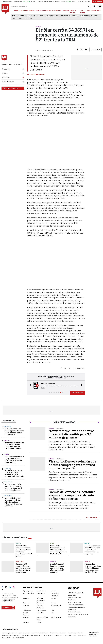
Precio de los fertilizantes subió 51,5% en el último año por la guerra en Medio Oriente (58, 550)
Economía (54, 598)
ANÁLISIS (66, 10)
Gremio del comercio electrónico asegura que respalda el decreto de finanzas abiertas (72, 495)
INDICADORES (92, 10)
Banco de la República (63, 16)
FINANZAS (17, 10)
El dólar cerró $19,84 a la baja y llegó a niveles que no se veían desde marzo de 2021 (14, 460)
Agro (52, 543)
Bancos (7, 440)
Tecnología (8, 482)
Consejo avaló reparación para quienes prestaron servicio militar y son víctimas (23, 568)
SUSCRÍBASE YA (77, 393)
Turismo (87, 562)
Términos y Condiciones (76, 605)
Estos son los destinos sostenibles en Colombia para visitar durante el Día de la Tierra (93, 568)
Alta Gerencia (41, 591)
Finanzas (53, 562)
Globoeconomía (56, 605)
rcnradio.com (59, 635)
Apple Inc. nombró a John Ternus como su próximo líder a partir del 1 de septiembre (14, 487)
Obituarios (40, 613)
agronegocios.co (24, 633)
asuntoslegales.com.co (9, 633)
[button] (30, 385)
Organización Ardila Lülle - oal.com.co (94, 634)
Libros (20, 19)
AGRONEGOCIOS (57, 10)
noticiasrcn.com (71, 635)
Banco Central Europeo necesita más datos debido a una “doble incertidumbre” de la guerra (24, 551)
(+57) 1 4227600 (7, 601)
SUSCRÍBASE (97, 2)
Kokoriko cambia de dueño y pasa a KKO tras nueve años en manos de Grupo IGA (14, 432)
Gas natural (28, 19)
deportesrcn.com (18, 638)
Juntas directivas (86, 16)
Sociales (26, 622)
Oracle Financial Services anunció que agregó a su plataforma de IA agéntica (57, 568)
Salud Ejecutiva (56, 617)
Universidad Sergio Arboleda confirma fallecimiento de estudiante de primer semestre (13, 502)
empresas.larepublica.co (40, 633)
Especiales (40, 603)
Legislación (20, 562)
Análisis (53, 591)
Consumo (26, 598)
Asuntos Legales (28, 593)
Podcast (26, 617)
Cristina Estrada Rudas (36, 74)
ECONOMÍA (25, 10)
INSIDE (99, 10)
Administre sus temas (10, 88)
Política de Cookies (74, 612)
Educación (8, 496)
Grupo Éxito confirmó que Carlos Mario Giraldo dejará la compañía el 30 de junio (14, 473)
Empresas (26, 603)
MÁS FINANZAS (92, 517)
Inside (53, 610)
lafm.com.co (82, 635)
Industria (8, 426)
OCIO (38, 10)
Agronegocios (28, 591)
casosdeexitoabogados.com (11, 635)
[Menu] (12, 10)
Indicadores (27, 610)
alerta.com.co (6, 638)
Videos (39, 622)
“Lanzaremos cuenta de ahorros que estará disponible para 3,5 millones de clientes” (14, 446)
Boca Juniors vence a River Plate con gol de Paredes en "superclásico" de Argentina (93, 550)
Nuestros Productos (74, 597)
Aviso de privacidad (74, 602)
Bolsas (7, 454)
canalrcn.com (48, 635)
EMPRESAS (32, 10)
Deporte (87, 543)
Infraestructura (41, 610)
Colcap (96, 16)
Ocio (52, 613)
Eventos (53, 603)
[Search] (88, 6)
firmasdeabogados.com (58, 633)
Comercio (8, 468)
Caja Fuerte (41, 593)
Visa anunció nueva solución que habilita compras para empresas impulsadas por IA (72, 465)
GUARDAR (96, 50)
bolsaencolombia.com (75, 633)
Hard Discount (50, 16)
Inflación (75, 16)
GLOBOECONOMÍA (46, 10)
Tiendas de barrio (37, 16)
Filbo (14, 19)
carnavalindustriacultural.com (32, 635)
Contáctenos (72, 600)
